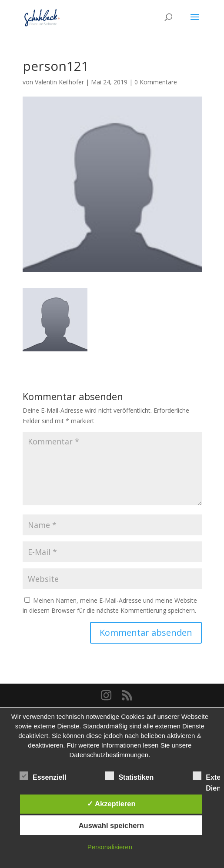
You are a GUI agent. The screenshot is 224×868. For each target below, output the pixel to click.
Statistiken (129, 776)
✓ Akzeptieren (111, 804)
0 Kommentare (156, 82)
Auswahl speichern (111, 825)
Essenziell (43, 776)
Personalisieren (110, 847)
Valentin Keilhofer (59, 82)
